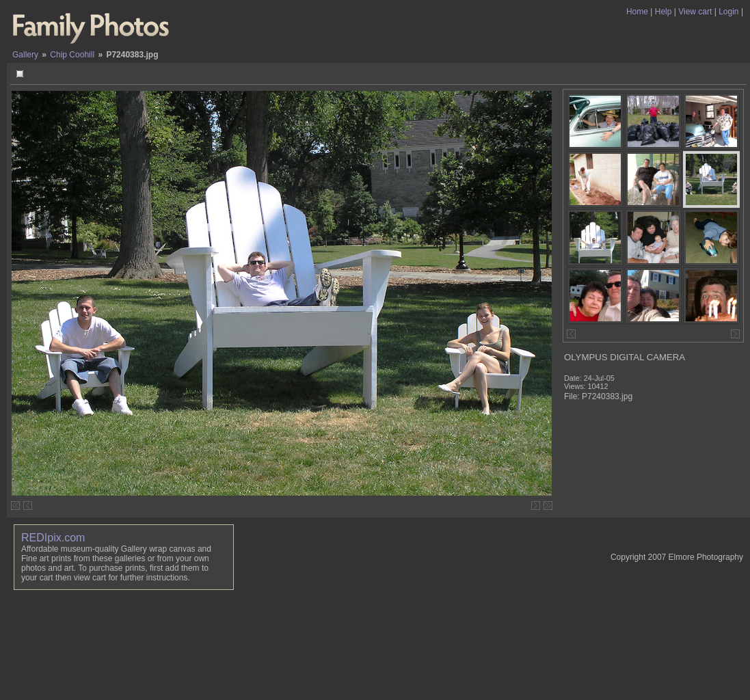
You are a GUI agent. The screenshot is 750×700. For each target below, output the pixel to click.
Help (664, 12)
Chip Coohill (72, 55)
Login (728, 12)
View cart (695, 12)
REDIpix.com (53, 538)
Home (637, 12)
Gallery (25, 55)
